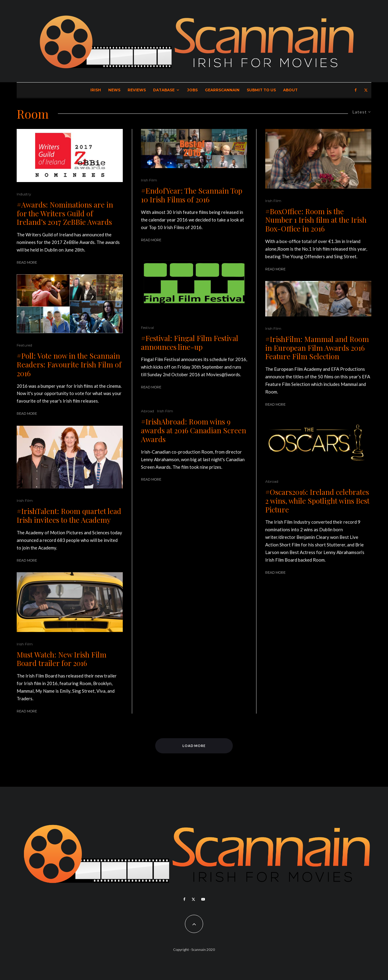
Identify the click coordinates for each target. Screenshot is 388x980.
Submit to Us (261, 90)
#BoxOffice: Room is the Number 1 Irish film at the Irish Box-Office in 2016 (316, 220)
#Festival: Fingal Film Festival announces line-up (190, 343)
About (290, 90)
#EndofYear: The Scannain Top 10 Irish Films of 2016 (192, 195)
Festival (147, 328)
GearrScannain (222, 90)
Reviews (137, 90)
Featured (24, 345)
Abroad (147, 411)
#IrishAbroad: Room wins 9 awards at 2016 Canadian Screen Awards (194, 430)
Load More (194, 746)
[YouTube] (203, 899)
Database (164, 90)
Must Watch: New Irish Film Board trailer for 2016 (62, 659)
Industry (24, 194)
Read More (27, 262)
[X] (366, 90)
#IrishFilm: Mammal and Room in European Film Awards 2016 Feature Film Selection (317, 348)
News (114, 90)
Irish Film (25, 500)
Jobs (192, 90)
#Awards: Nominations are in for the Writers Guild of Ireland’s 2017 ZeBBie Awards (65, 213)
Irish (96, 90)
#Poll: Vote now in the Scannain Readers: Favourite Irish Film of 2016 (69, 364)
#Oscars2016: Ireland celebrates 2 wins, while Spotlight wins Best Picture (317, 501)
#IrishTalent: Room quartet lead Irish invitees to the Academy (69, 515)
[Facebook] (356, 90)
